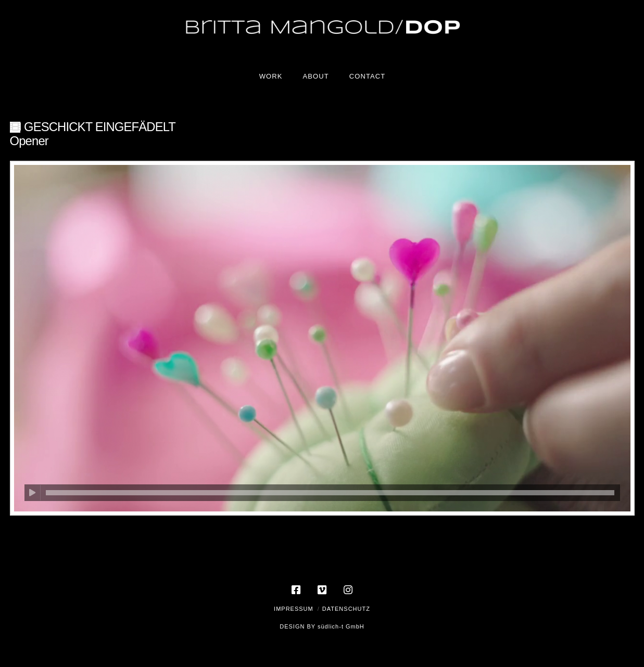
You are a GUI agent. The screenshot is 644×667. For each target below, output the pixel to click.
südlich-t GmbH (341, 626)
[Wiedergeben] (33, 493)
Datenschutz (346, 609)
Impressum (294, 609)
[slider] (330, 493)
